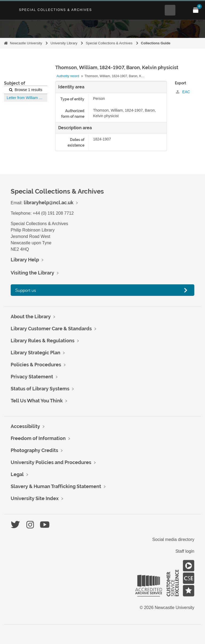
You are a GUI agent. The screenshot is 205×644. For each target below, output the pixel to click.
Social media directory (173, 539)
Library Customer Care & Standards (51, 329)
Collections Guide (156, 43)
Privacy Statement (32, 377)
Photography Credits (34, 450)
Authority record (68, 76)
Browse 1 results (26, 90)
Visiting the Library (32, 273)
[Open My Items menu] (196, 10)
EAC (183, 92)
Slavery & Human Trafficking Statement (56, 486)
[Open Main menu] (183, 10)
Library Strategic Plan (36, 353)
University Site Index (35, 498)
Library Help (25, 260)
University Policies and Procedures (51, 462)
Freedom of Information (38, 438)
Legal (17, 474)
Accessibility (25, 426)
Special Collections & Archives (56, 10)
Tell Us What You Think (37, 401)
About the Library (31, 317)
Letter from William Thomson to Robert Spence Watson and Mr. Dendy (27, 98)
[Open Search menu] (170, 10)
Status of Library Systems (40, 389)
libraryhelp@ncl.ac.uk (49, 203)
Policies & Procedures (36, 365)
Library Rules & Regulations (43, 341)
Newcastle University (26, 43)
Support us (26, 290)
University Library (64, 43)
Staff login (185, 551)
